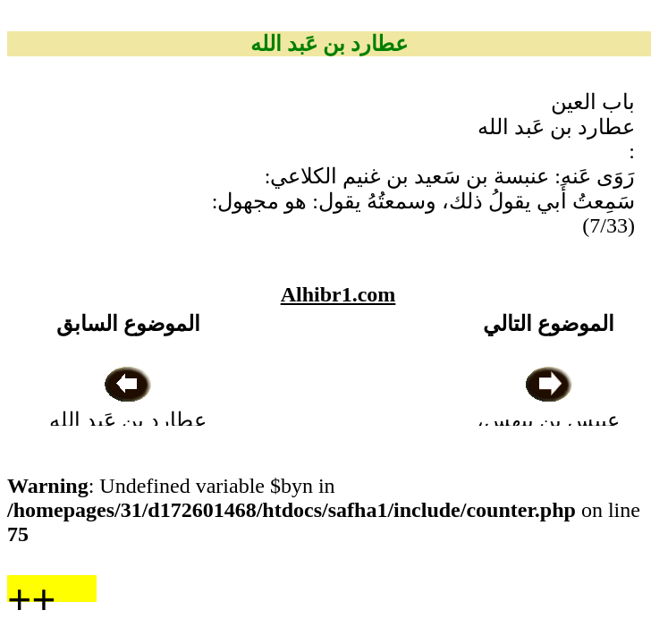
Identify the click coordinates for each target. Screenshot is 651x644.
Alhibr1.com (338, 294)
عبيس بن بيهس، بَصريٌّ (548, 420)
